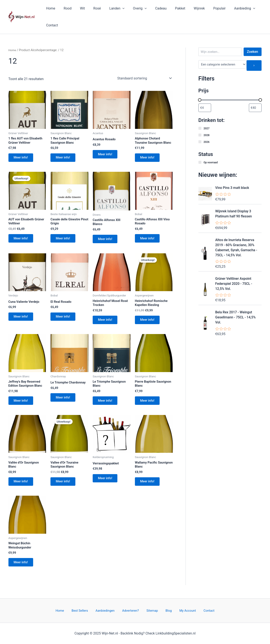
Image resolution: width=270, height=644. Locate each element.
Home (52, 9)
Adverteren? (132, 610)
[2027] (200, 113)
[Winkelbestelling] (144, 63)
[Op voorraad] (200, 147)
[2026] (200, 127)
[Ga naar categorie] (254, 50)
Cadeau (152, 9)
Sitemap (151, 610)
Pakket (170, 9)
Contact (252, 9)
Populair (206, 9)
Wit (81, 9)
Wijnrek (187, 9)
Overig (133, 9)
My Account (180, 610)
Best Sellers (87, 610)
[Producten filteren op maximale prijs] (255, 93)
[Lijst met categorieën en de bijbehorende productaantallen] (223, 49)
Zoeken (253, 36)
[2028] (200, 120)
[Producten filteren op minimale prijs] (205, 93)
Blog (164, 610)
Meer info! (22, 144)
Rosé (94, 9)
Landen (112, 9)
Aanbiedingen (110, 610)
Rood (67, 9)
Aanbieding (229, 9)
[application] (117, 9)
